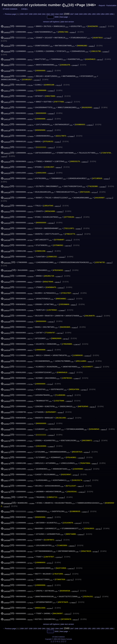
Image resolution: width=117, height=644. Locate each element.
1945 (61, 14)
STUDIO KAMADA (10, 9)
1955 (107, 14)
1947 (72, 14)
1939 (35, 14)
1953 (98, 14)
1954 (103, 14)
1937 (26, 14)
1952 (94, 14)
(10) (7, 26)
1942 (48, 14)
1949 (81, 14)
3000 (56, 17)
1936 (22, 14)
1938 (31, 14)
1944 (57, 14)
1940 (39, 14)
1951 (89, 14)
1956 (111, 14)
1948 (76, 14)
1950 (85, 14)
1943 (52, 14)
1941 (44, 14)
